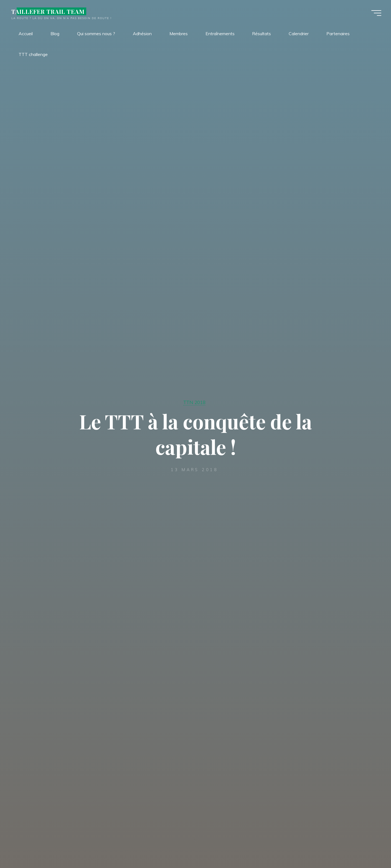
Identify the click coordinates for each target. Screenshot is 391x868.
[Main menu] (375, 13)
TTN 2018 (194, 402)
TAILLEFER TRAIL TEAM (49, 12)
